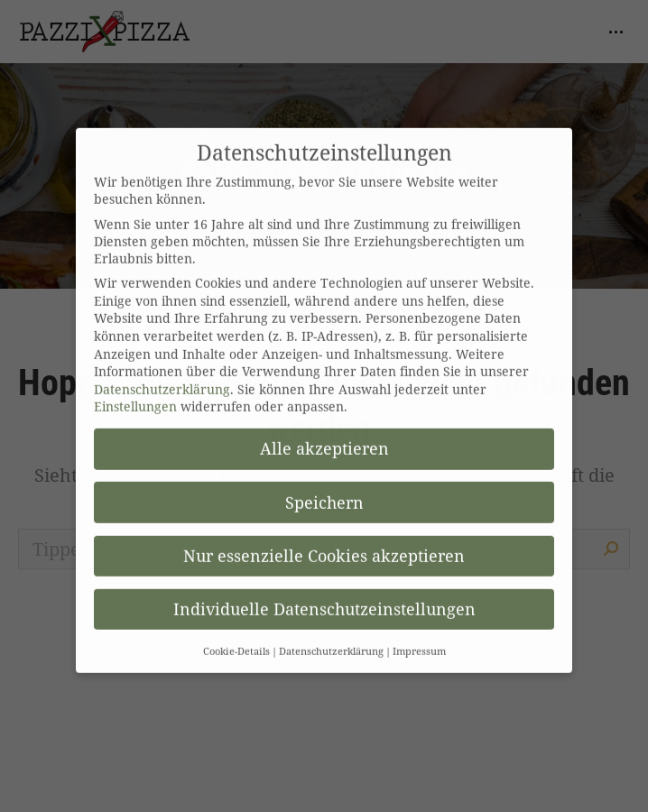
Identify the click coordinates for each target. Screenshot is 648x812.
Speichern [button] (324, 486)
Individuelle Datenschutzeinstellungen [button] (324, 593)
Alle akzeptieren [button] (324, 432)
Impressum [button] (419, 635)
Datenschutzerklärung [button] (331, 635)
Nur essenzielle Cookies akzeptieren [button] (324, 540)
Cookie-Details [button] (236, 635)
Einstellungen (135, 390)
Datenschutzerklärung (162, 373)
